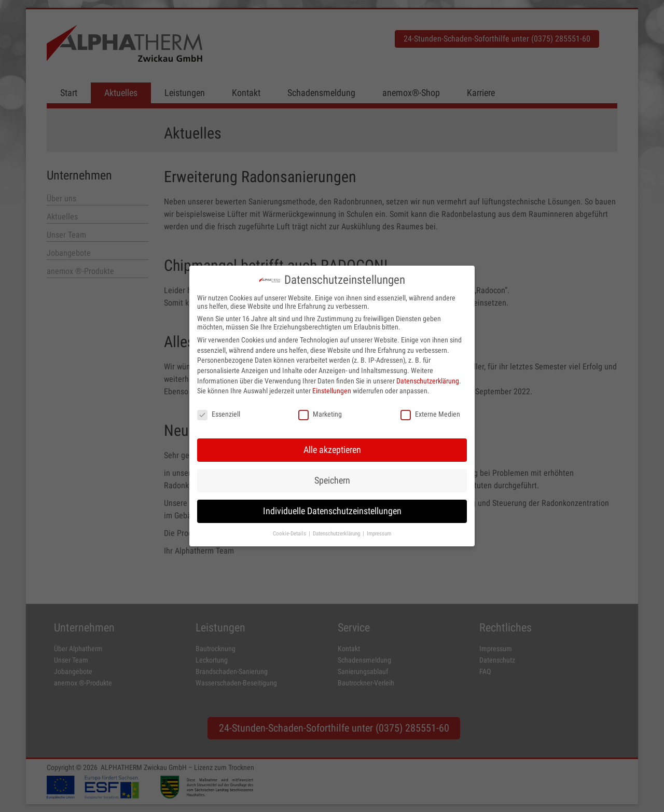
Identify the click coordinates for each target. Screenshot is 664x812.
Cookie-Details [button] (290, 532)
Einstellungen (332, 389)
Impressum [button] (379, 532)
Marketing (320, 412)
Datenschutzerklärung (428, 379)
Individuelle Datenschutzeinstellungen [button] (332, 510)
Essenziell (219, 412)
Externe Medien (430, 412)
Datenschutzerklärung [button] (337, 532)
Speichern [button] (332, 479)
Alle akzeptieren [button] (332, 448)
